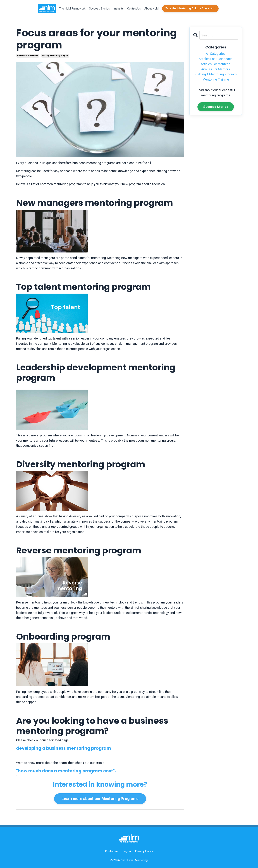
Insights (119, 9)
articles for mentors (216, 69)
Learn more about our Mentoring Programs (100, 799)
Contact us (112, 851)
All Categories (216, 54)
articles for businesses (28, 56)
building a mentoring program (55, 56)
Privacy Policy (144, 851)
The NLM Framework (72, 9)
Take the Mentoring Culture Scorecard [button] (190, 9)
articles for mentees (216, 64)
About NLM (151, 9)
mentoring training (216, 79)
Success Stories (99, 9)
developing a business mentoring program (64, 748)
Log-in (127, 851)
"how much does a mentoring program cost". (66, 771)
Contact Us (134, 9)
